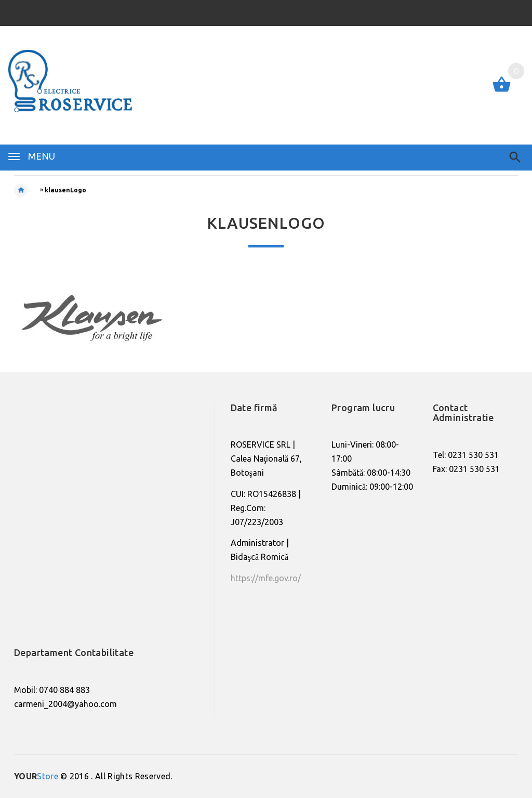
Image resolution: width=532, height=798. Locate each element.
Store (36, 776)
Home (26, 190)
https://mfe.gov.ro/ (266, 578)
